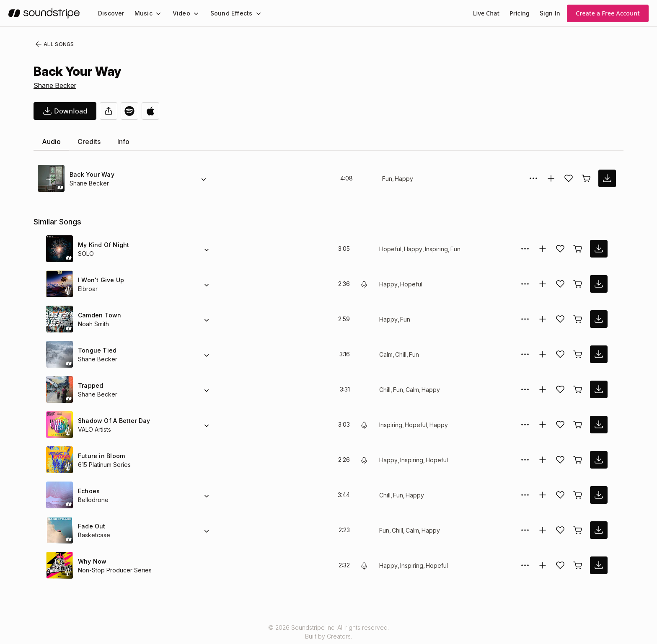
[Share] (109, 111)
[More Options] (533, 178)
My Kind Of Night (103, 245)
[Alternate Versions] (204, 178)
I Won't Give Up (100, 280)
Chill (402, 354)
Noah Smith (94, 324)
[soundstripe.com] (44, 13)
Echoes (88, 491)
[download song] (65, 111)
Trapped (90, 385)
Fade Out (91, 526)
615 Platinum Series (105, 465)
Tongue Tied (96, 350)
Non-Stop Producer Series (113, 570)
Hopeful (390, 249)
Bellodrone (93, 500)
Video (178, 13)
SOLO (86, 254)
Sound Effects (226, 13)
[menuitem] (110, 13)
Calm (386, 354)
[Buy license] (586, 178)
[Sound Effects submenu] (251, 13)
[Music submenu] (155, 13)
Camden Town (98, 315)
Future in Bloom (101, 456)
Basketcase (93, 535)
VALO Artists (95, 429)
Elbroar (88, 289)
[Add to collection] (551, 178)
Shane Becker (55, 85)
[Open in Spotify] (129, 111)
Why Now (92, 561)
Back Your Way (91, 174)
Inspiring (436, 249)
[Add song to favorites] (569, 178)
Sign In (551, 13)
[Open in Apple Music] (150, 111)
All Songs (53, 44)
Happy (404, 179)
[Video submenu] (191, 13)
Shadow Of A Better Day (113, 421)
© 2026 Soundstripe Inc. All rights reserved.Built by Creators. (328, 632)
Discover (110, 13)
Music (141, 13)
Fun (387, 179)
